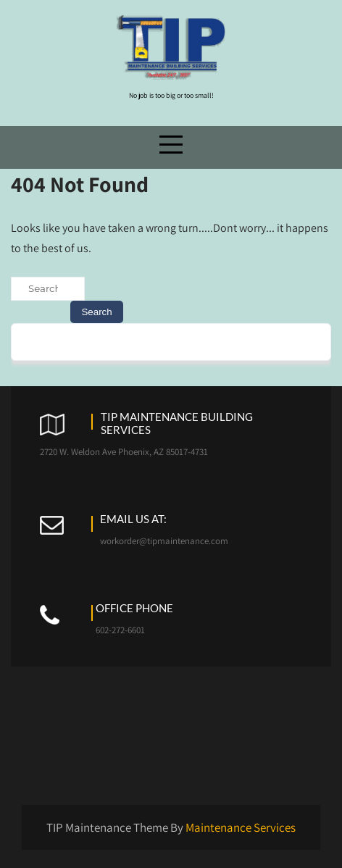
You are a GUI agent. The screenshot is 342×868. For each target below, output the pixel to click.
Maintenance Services (241, 827)
